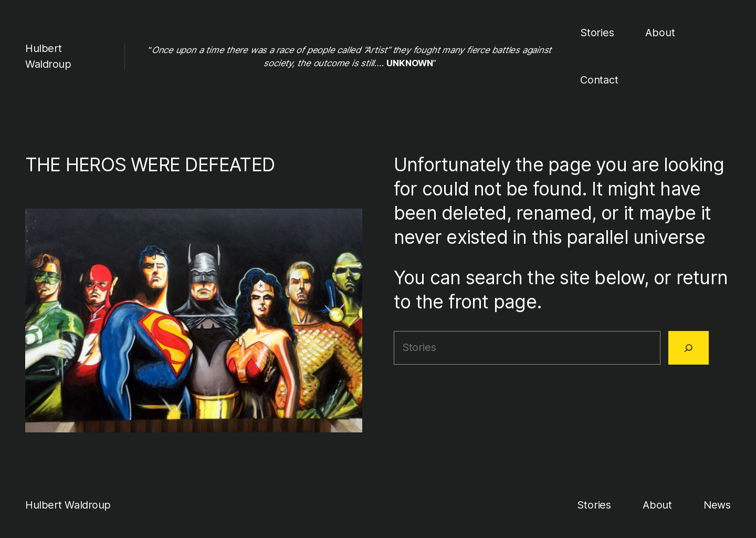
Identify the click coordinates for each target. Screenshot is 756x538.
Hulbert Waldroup (68, 505)
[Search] (689, 348)
